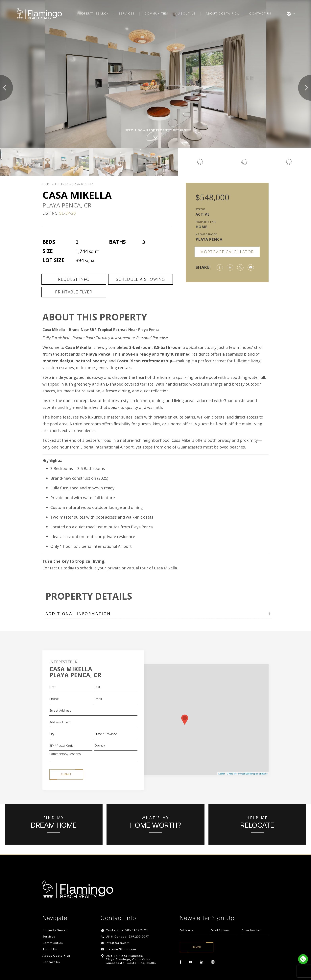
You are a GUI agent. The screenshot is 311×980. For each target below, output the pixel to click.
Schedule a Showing (141, 279)
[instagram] (213, 962)
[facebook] (180, 962)
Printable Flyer (74, 292)
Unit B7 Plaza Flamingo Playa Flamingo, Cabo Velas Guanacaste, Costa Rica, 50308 (131, 960)
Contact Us (260, 14)
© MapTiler (232, 774)
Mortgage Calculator (227, 252)
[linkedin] (202, 962)
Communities (156, 14)
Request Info (74, 279)
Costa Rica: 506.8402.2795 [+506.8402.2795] (127, 930)
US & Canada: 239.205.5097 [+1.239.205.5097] (127, 937)
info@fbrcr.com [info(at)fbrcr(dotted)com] (118, 943)
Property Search (93, 14)
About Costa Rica (223, 14)
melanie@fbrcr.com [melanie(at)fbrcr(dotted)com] (121, 950)
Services (127, 14)
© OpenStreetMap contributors (253, 774)
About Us (187, 14)
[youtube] (191, 962)
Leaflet (222, 774)
